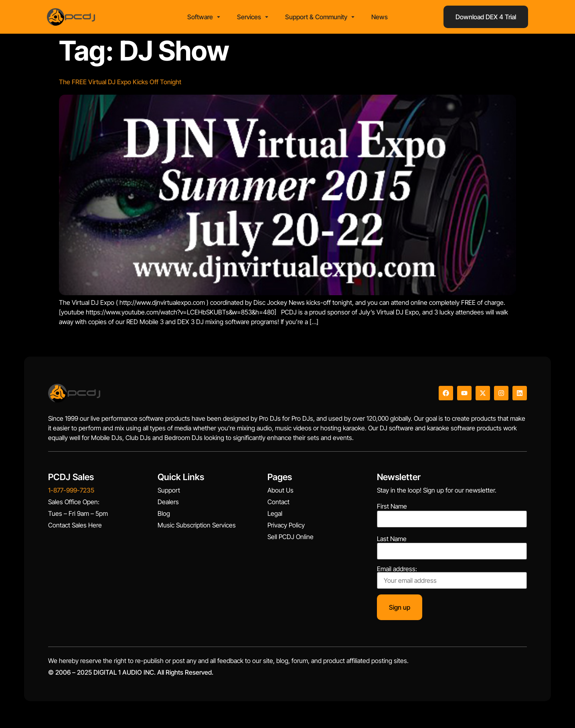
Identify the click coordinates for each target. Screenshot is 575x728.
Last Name (392, 541)
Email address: (452, 580)
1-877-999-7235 (71, 493)
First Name (392, 509)
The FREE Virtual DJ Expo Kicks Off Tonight (120, 85)
